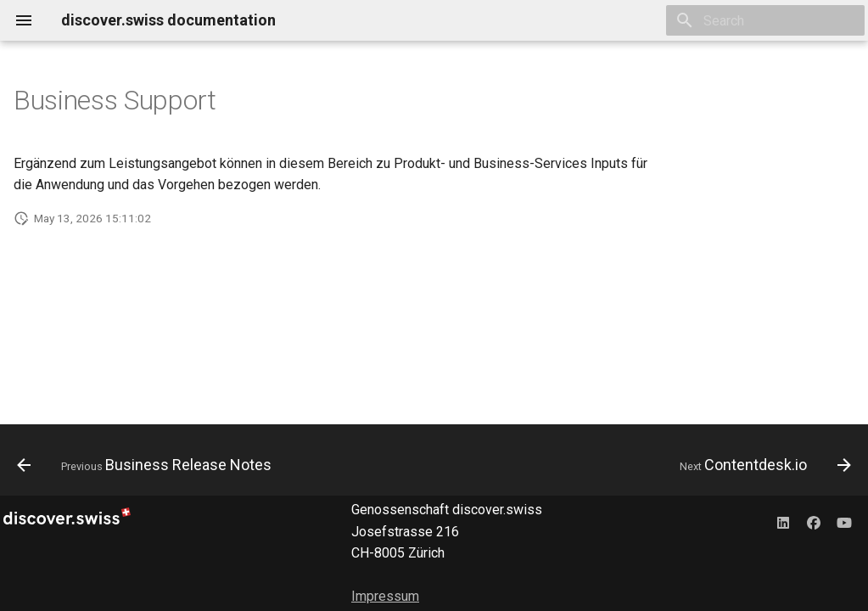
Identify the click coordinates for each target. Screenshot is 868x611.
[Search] (765, 20)
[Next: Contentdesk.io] (762, 465)
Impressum (385, 596)
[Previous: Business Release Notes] (148, 465)
